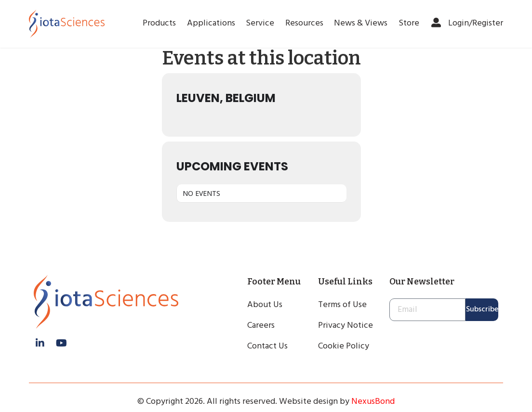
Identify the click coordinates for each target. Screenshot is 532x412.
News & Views (361, 23)
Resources (304, 23)
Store (409, 23)
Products (159, 23)
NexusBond (373, 402)
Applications (211, 23)
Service (260, 23)
